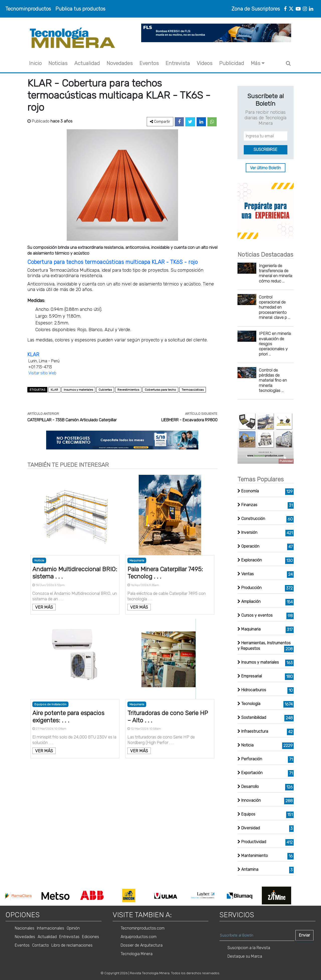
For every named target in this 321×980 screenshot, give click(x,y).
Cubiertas (105, 390)
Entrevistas (69, 937)
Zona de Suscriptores (256, 9)
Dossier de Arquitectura (142, 945)
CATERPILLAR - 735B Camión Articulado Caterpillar (72, 420)
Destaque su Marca (245, 956)
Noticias (58, 63)
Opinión (73, 928)
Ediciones (91, 937)
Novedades (120, 63)
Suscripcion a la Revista (249, 948)
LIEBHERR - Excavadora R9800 (189, 420)
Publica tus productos (80, 9)
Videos (205, 63)
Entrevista (178, 63)
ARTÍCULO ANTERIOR (43, 414)
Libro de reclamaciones (72, 945)
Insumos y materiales (78, 390)
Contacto (41, 945)
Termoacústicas (193, 390)
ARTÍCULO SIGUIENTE (201, 414)
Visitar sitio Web (42, 373)
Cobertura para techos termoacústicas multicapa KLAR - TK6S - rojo (113, 262)
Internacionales (51, 928)
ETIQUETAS (37, 390)
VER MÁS (44, 607)
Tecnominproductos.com (143, 928)
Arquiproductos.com (139, 937)
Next (298, 895)
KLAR (33, 355)
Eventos (149, 63)
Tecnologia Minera (137, 954)
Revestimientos (128, 390)
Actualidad (87, 63)
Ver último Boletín (265, 168)
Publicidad (232, 63)
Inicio (35, 63)
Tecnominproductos (28, 9)
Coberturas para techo (160, 390)
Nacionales (25, 928)
